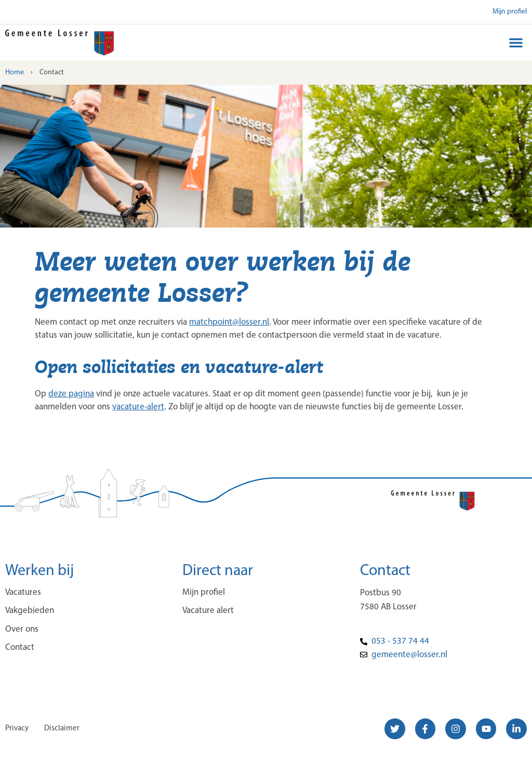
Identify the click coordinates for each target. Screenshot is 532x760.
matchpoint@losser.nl (229, 322)
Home (15, 72)
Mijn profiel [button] (510, 12)
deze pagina (71, 394)
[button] (516, 43)
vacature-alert (138, 407)
